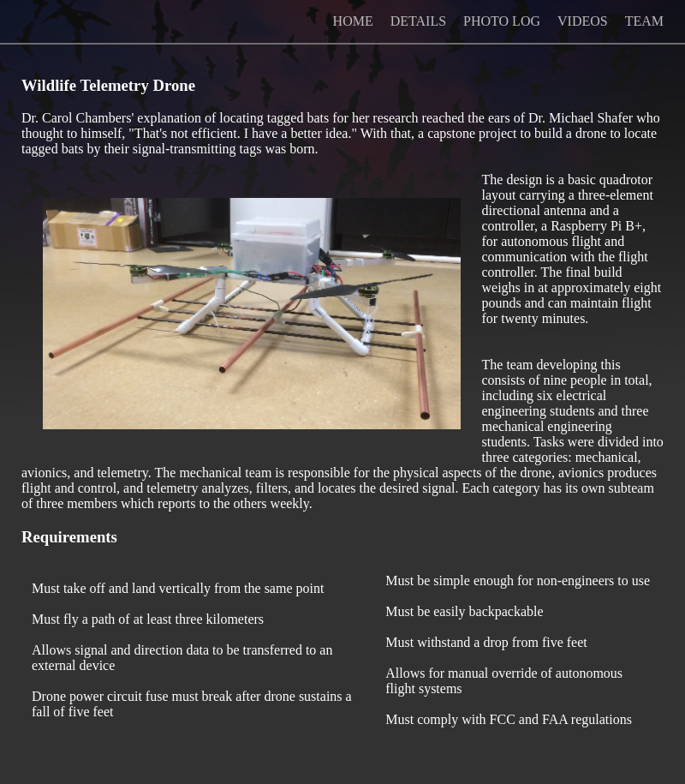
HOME (353, 21)
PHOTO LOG (502, 21)
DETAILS (418, 21)
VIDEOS (583, 21)
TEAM (644, 21)
